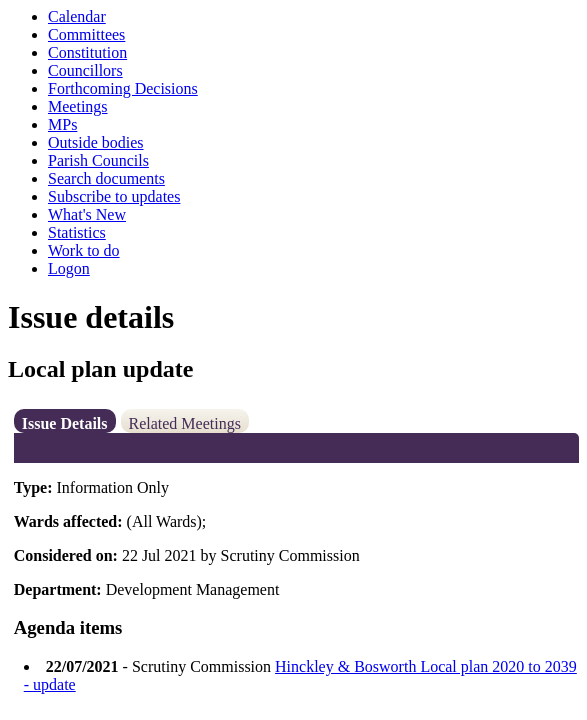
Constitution (87, 52)
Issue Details (65, 423)
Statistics (77, 232)
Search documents (106, 178)
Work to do (84, 250)
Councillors (85, 70)
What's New (87, 214)
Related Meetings (185, 423)
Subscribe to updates (114, 196)
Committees (86, 34)
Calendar (77, 16)
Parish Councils (98, 160)
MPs (62, 124)
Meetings (78, 106)
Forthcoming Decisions (123, 88)
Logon (69, 268)
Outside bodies (96, 142)
